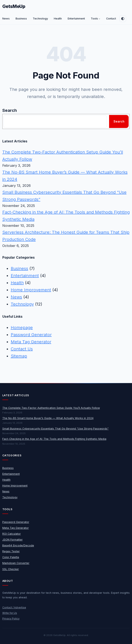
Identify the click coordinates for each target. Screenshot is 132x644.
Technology (22, 304)
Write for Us (10, 613)
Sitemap (19, 356)
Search (10, 110)
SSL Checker (11, 569)
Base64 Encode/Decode (18, 545)
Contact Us (22, 349)
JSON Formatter (13, 540)
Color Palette (11, 557)
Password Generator (31, 335)
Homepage (22, 328)
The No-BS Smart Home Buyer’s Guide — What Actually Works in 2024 (48, 418)
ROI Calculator (12, 534)
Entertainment (25, 276)
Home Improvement (31, 290)
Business (19, 268)
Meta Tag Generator (31, 342)
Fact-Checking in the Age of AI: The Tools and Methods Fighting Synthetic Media (54, 439)
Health (17, 283)
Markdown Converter (16, 563)
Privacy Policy (11, 619)
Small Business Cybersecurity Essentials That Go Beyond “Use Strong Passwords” (55, 429)
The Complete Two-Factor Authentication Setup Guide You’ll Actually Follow (51, 408)
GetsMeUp (14, 6)
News (16, 297)
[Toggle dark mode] (123, 19)
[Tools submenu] (99, 19)
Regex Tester (11, 551)
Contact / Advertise (14, 607)
